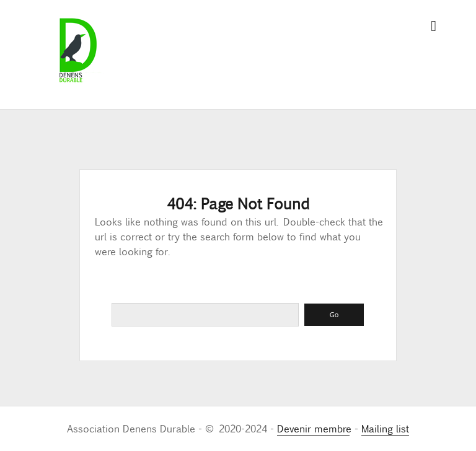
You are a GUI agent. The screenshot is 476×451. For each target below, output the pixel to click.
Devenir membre (313, 428)
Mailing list (385, 428)
